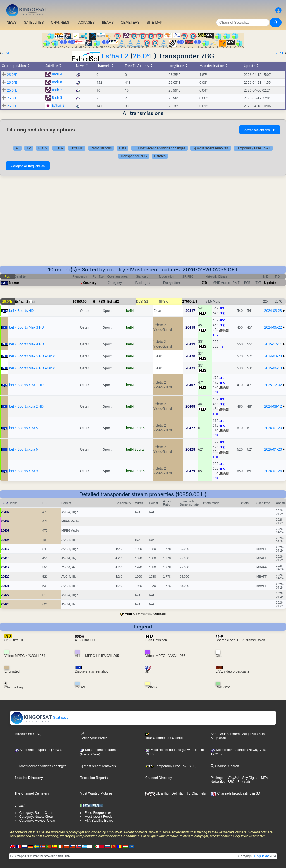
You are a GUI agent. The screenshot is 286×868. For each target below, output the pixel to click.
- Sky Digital (249, 778)
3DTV (59, 148)
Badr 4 (57, 74)
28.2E (6, 53)
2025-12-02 (273, 385)
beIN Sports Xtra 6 (24, 449)
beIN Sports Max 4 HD (27, 344)
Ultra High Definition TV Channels (176, 793)
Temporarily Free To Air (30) (171, 766)
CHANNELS (60, 23)
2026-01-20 (273, 428)
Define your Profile (94, 736)
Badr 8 (57, 82)
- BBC (229, 782)
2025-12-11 (273, 344)
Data (122, 148)
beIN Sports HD (22, 311)
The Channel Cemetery (32, 793)
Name (14, 283)
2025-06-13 (273, 368)
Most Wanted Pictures (96, 793)
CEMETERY (130, 23)
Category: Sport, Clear (36, 813)
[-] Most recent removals (211, 148)
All (17, 148)
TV (29, 148)
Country (90, 283)
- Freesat (241, 782)
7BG (102, 302)
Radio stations (101, 148)
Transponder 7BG (134, 156)
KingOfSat (261, 856)
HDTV (43, 148)
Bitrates (160, 156)
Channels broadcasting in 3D (235, 793)
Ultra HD (77, 148)
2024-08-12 (273, 406)
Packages (218, 778)
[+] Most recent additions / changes (159, 148)
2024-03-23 (273, 311)
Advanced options (260, 130)
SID (204, 283)
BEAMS (108, 23)
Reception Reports (94, 778)
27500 (187, 302)
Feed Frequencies (98, 813)
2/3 (195, 302)
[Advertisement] (143, 224)
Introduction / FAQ (28, 734)
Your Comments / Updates (146, 614)
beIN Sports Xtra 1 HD (26, 385)
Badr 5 (57, 98)
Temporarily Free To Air (253, 148)
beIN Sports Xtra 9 (24, 471)
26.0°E (143, 56)
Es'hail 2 (115, 56)
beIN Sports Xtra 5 (24, 428)
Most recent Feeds (98, 817)
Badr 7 (57, 90)
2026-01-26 (273, 471)
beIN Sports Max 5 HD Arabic (32, 356)
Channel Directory (159, 778)
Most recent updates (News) (38, 750)
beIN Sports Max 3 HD (27, 327)
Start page (40, 718)
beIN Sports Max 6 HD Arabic (32, 368)
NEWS (12, 23)
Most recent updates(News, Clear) (98, 752)
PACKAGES (86, 23)
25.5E (280, 53)
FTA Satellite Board (99, 821)
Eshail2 (113, 302)
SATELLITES (34, 23)
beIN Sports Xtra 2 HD (26, 406)
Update (270, 283)
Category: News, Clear (36, 817)
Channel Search (225, 766)
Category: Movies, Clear (37, 821)
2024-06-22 (273, 327)
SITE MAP (154, 23)
